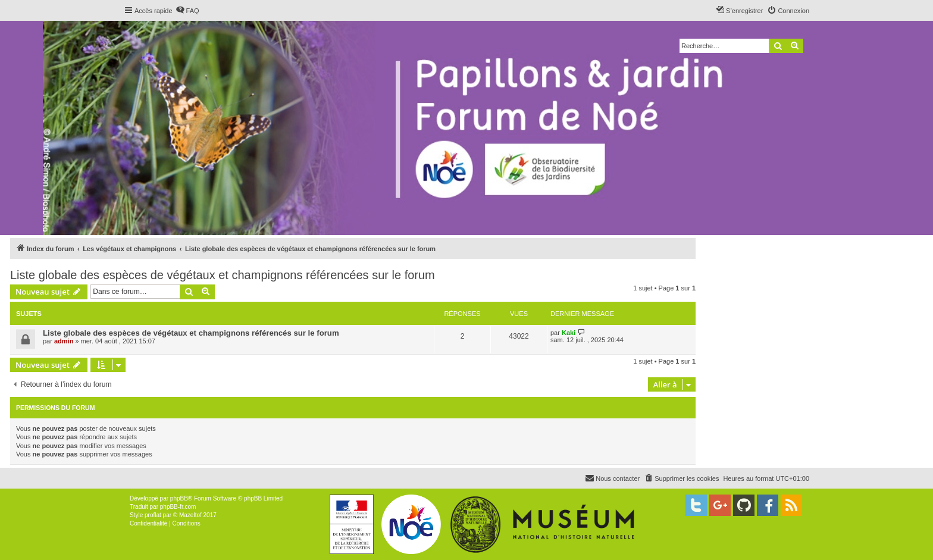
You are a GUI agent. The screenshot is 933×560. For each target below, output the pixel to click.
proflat (153, 515)
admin (64, 341)
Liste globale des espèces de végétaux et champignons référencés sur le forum (191, 333)
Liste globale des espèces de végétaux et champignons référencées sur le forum (223, 275)
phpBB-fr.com (178, 507)
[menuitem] (187, 11)
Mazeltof (190, 515)
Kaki (569, 333)
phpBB (179, 498)
